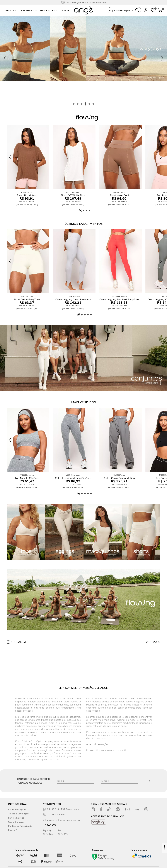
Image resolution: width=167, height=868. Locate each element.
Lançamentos (28, 10)
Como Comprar (16, 822)
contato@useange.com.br (64, 820)
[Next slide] (162, 58)
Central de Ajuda (17, 809)
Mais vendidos (49, 10)
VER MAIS (153, 642)
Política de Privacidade (20, 826)
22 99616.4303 (63, 809)
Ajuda (164, 848)
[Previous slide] (5, 58)
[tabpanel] (83, 58)
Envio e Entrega (16, 818)
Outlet (65, 10)
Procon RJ (13, 830)
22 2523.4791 (56, 814)
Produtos (10, 10)
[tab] (74, 104)
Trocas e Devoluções (19, 814)
